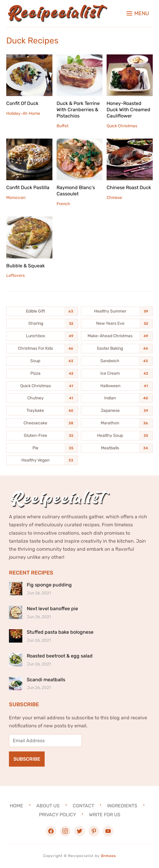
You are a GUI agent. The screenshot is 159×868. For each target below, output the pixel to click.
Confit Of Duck (22, 103)
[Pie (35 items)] (42, 448)
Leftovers (15, 276)
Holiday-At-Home (23, 113)
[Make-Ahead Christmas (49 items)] (117, 336)
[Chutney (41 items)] (42, 398)
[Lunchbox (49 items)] (42, 336)
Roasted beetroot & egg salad (60, 656)
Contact (83, 806)
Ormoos (108, 856)
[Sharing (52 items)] (42, 324)
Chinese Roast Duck (129, 187)
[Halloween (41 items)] (117, 386)
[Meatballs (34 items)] (117, 448)
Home (17, 806)
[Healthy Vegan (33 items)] (42, 460)
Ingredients (122, 806)
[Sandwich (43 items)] (117, 361)
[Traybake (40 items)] (42, 411)
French (63, 204)
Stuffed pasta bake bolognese (60, 632)
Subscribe (27, 759)
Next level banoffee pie (52, 609)
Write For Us (105, 815)
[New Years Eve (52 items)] (117, 324)
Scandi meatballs (46, 680)
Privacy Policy (57, 815)
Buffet (63, 126)
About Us (48, 806)
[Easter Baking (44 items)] (117, 349)
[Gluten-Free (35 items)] (42, 436)
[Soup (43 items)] (42, 361)
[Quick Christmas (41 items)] (42, 386)
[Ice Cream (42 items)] (117, 373)
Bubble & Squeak (25, 266)
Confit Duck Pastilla (28, 187)
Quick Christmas (122, 126)
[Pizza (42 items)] (42, 373)
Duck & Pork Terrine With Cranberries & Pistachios (78, 110)
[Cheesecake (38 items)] (42, 423)
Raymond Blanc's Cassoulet (76, 191)
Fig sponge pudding (49, 585)
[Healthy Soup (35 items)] (117, 436)
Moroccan (16, 198)
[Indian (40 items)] (117, 398)
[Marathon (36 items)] (117, 423)
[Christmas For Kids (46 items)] (42, 349)
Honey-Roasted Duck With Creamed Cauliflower (128, 110)
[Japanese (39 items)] (117, 411)
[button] (138, 13)
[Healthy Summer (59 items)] (117, 311)
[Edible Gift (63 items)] (42, 311)
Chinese (114, 198)
